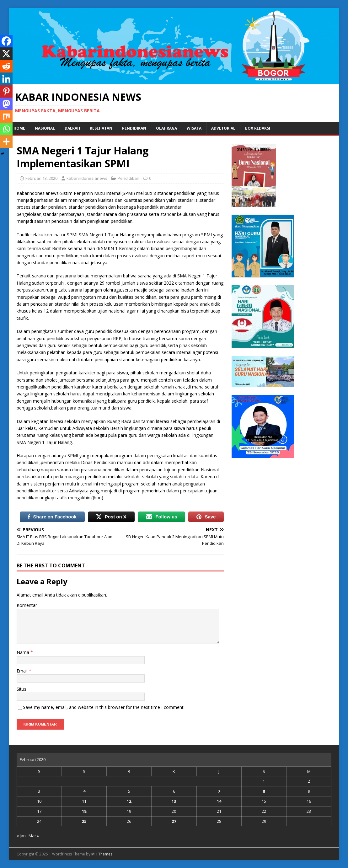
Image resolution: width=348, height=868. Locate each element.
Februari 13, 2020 (41, 178)
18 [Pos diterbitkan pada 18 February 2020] (84, 811)
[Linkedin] (6, 79)
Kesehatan (101, 128)
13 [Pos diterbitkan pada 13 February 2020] (174, 801)
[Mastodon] (6, 104)
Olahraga (166, 128)
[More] (6, 142)
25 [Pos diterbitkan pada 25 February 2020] (84, 821)
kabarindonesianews (87, 178)
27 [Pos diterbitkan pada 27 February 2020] (174, 821)
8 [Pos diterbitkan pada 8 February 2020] (264, 791)
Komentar (27, 605)
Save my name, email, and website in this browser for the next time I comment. (104, 707)
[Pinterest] (6, 91)
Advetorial (223, 128)
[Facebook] (6, 41)
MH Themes (102, 854)
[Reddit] (6, 66)
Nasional (45, 128)
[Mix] (6, 116)
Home (19, 128)
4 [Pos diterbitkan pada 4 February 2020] (84, 791)
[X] (6, 54)
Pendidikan (134, 128)
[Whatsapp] (6, 129)
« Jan (21, 836)
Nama (24, 652)
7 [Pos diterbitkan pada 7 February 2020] (219, 791)
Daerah (72, 128)
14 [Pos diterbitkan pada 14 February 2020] (219, 801)
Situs (21, 689)
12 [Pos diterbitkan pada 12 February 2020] (129, 801)
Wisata (194, 128)
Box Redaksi (258, 128)
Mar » (34, 836)
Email (23, 671)
